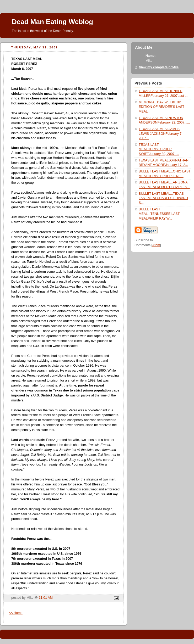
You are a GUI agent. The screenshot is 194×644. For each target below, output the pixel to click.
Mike (149, 61)
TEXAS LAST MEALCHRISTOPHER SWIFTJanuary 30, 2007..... (159, 149)
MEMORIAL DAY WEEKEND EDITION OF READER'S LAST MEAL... (161, 107)
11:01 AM (46, 598)
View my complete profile (159, 67)
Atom (156, 245)
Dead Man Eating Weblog (52, 22)
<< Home (16, 613)
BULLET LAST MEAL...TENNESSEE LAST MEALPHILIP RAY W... (159, 214)
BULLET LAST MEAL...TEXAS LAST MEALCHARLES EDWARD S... (163, 198)
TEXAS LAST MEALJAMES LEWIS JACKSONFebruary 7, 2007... (161, 134)
